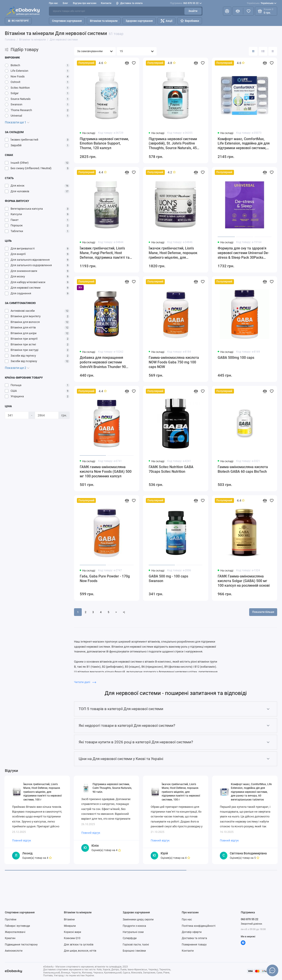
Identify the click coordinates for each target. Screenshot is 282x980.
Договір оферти (192, 932)
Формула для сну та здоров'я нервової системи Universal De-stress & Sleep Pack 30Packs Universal (243, 253)
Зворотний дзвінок (251, 924)
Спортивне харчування (67, 21)
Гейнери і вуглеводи (17, 926)
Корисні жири (72, 932)
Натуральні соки (133, 932)
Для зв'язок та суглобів (79, 945)
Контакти (106, 3)
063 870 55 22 (186, 3)
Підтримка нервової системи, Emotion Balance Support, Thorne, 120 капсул (104, 144)
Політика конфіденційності (199, 926)
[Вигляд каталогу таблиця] (273, 51)
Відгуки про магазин (85, 3)
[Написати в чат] (272, 970)
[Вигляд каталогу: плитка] (253, 51)
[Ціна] (17, 415)
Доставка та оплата (129, 3)
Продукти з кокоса (134, 926)
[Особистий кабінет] (227, 11)
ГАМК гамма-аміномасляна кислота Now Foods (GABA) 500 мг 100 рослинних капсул (106, 472)
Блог (65, 3)
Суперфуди (130, 938)
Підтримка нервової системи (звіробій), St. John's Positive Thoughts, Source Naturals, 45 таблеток (173, 144)
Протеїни (11, 920)
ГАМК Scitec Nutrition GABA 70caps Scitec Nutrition (171, 469)
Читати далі (85, 682)
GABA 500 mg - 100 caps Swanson (168, 579)
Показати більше (263, 612)
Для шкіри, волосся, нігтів (80, 951)
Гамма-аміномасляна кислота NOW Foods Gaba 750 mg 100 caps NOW (174, 362)
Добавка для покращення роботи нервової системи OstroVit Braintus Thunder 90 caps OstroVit (103, 362)
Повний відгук (22, 840)
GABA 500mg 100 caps (236, 358)
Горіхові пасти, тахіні (136, 945)
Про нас (53, 3)
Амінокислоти (14, 951)
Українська (262, 3)
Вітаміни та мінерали (104, 21)
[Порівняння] (238, 11)
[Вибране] (248, 11)
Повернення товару (194, 945)
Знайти (193, 11)
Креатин (10, 938)
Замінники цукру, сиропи (138, 920)
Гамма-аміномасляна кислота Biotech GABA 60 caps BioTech (243, 469)
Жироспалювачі (15, 932)
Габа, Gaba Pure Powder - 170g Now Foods (105, 579)
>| (124, 612)
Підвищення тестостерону (21, 945)
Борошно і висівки (134, 951)
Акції (166, 21)
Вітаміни (69, 920)
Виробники (190, 21)
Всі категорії (18, 21)
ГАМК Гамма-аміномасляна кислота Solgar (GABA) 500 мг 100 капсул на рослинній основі (244, 581)
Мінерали (70, 926)
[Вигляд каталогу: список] (263, 51)
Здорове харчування (139, 21)
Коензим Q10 (72, 938)
